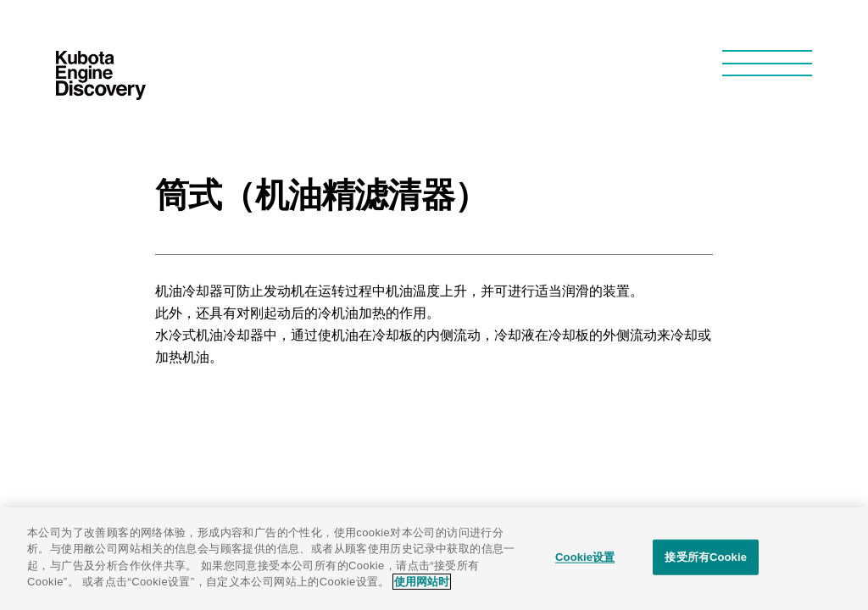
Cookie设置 (585, 557)
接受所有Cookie (706, 557)
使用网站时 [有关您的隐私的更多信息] (422, 582)
